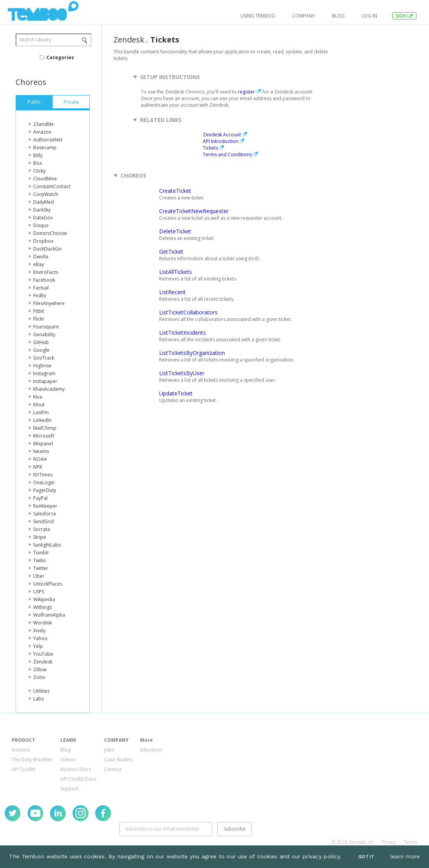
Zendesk (43, 662)
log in (369, 16)
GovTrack (44, 358)
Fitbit (39, 311)
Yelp (38, 646)
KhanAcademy (49, 389)
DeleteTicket (175, 231)
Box (37, 163)
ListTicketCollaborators (188, 312)
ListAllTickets (175, 272)
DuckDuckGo (47, 249)
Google (41, 350)
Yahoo (40, 638)
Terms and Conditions (227, 154)
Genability (44, 334)
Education (151, 750)
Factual (41, 288)
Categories (60, 57)
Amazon (42, 132)
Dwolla (41, 257)
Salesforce (45, 514)
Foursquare (46, 327)
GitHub (41, 342)
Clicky (39, 171)
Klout (39, 405)
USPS (39, 592)
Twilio (40, 560)
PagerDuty (45, 490)
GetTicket (171, 251)
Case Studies (118, 759)
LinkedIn (42, 420)
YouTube (43, 654)
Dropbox (43, 241)
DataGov (43, 218)
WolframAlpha (49, 615)
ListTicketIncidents (183, 333)
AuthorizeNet (48, 140)
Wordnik (43, 623)
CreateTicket (175, 191)
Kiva (38, 397)
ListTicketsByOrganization (192, 353)
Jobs (109, 750)
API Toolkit (23, 769)
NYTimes (43, 475)
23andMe (43, 124)
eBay (39, 264)
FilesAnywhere (49, 303)
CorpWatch (46, 194)
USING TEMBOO (258, 16)
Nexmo (41, 451)
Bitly (38, 155)
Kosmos (21, 750)
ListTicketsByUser (182, 373)
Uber (39, 576)
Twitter (41, 568)
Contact (113, 769)
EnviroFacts (46, 272)
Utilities (41, 691)
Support (69, 789)
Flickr (39, 319)
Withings (43, 607)
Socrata (42, 529)
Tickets (210, 148)
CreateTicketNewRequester (194, 211)
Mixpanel (43, 444)
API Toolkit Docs (78, 779)
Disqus (41, 225)
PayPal (40, 498)
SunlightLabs (47, 545)
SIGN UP (404, 16)
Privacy (389, 842)
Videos (68, 759)
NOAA (40, 459)
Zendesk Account (222, 135)
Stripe (40, 537)
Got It (366, 857)
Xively (39, 631)
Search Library (35, 40)
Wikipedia (44, 599)
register (246, 92)
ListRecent (172, 292)
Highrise (42, 366)
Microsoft (44, 436)
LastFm (41, 412)
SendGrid (43, 521)
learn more (405, 856)
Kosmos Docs (76, 769)
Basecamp (45, 147)
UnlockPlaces (48, 584)
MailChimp (45, 428)
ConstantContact (52, 186)
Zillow (40, 670)
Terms (410, 842)
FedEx (40, 296)
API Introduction (221, 141)
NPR (38, 467)
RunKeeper (45, 506)
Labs (38, 699)
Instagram (44, 373)
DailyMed (43, 202)
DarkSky (42, 210)
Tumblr (41, 553)
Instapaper (45, 381)
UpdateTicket (176, 393)
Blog (338, 16)
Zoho (39, 677)
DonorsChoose (50, 233)
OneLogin (44, 483)
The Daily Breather (32, 759)
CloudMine (45, 179)
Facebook (44, 280)
